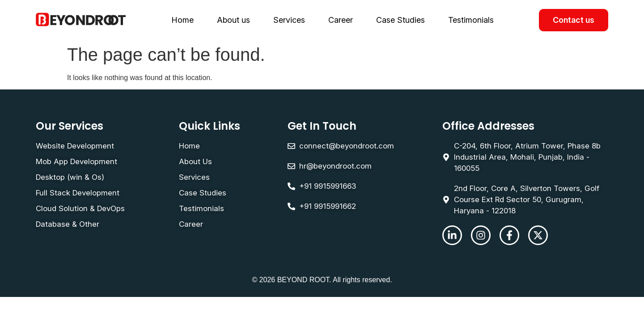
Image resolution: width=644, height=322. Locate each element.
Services (289, 20)
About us (233, 20)
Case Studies (400, 20)
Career (341, 20)
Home (182, 20)
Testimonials (471, 20)
